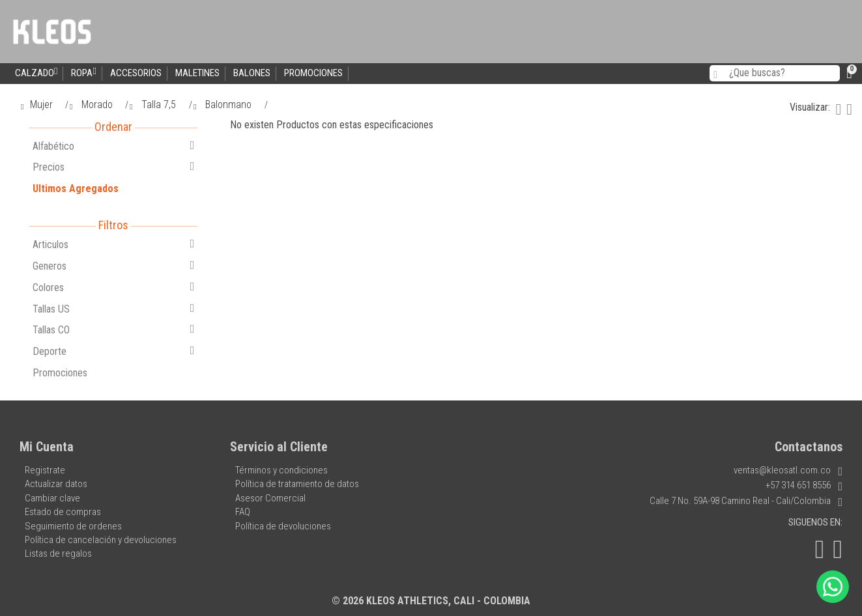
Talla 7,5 (154, 105)
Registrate (45, 470)
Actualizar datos (56, 484)
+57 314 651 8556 (804, 485)
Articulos (113, 244)
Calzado (36, 73)
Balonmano (224, 105)
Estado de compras (63, 512)
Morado (91, 105)
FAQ (243, 512)
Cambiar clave (52, 498)
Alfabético (113, 146)
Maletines (197, 73)
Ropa (83, 73)
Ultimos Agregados (76, 189)
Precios (113, 167)
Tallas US (113, 309)
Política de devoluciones (283, 526)
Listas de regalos (58, 553)
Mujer (37, 105)
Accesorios (136, 73)
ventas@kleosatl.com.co (788, 470)
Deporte (113, 351)
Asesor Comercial (270, 498)
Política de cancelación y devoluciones (101, 540)
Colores (113, 287)
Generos (113, 266)
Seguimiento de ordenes (73, 526)
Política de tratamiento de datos (297, 484)
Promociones (313, 73)
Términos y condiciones (281, 470)
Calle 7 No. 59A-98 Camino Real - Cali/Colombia (746, 501)
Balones (252, 73)
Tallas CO (113, 329)
